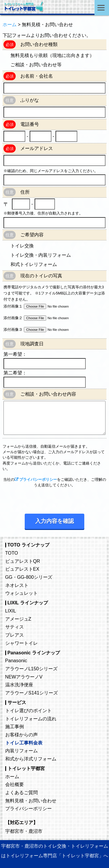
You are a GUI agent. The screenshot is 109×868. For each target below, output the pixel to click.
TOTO (12, 553)
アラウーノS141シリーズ (32, 693)
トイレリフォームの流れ (31, 719)
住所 (25, 192)
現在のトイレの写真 (41, 276)
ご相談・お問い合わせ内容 (48, 394)
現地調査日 (32, 344)
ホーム (12, 776)
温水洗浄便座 (19, 685)
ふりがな (30, 100)
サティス (15, 627)
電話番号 (30, 124)
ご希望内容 (32, 235)
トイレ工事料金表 (24, 743)
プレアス (15, 635)
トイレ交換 (22, 246)
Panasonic (16, 660)
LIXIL (11, 611)
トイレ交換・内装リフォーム (41, 255)
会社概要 (15, 784)
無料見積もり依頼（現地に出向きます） (52, 55)
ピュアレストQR (23, 561)
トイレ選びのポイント (28, 710)
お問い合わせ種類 (39, 44)
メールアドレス (37, 148)
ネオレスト (17, 585)
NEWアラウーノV (24, 677)
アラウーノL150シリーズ (31, 669)
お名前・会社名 (37, 76)
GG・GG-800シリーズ (29, 577)
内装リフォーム (22, 751)
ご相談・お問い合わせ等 (36, 65)
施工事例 (15, 726)
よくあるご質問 (22, 792)
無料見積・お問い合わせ (31, 801)
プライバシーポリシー (38, 479)
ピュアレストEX (22, 569)
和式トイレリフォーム (34, 264)
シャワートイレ (22, 643)
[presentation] (47, 499)
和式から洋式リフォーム (31, 759)
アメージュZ (18, 619)
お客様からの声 (22, 735)
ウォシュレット (22, 593)
